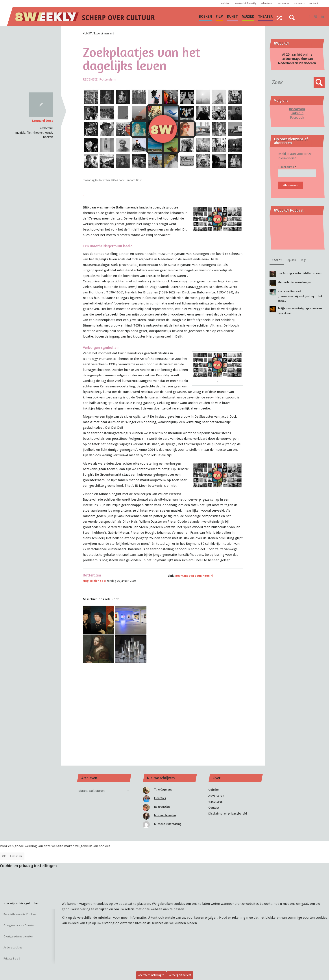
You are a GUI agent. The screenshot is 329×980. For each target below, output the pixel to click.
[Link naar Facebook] (309, 16)
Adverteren (267, 3)
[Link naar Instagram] (316, 16)
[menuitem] (205, 17)
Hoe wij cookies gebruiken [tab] (21, 903)
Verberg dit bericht (180, 975)
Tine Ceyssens (163, 789)
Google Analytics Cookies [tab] (19, 926)
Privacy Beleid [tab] (12, 959)
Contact (313, 3)
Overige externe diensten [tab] (18, 937)
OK (4, 856)
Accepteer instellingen (151, 975)
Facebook (297, 118)
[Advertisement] (163, 708)
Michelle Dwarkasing (168, 824)
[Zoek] (292, 18)
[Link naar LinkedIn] (322, 16)
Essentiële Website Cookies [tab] (20, 914)
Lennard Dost (43, 121)
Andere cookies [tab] (13, 948)
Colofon (226, 3)
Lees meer (16, 856)
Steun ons (299, 3)
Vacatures (283, 3)
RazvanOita (162, 807)
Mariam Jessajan (165, 815)
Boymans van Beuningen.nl (194, 576)
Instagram (297, 109)
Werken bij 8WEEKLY (246, 3)
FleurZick (160, 798)
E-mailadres (287, 167)
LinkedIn (297, 113)
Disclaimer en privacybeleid (228, 814)
